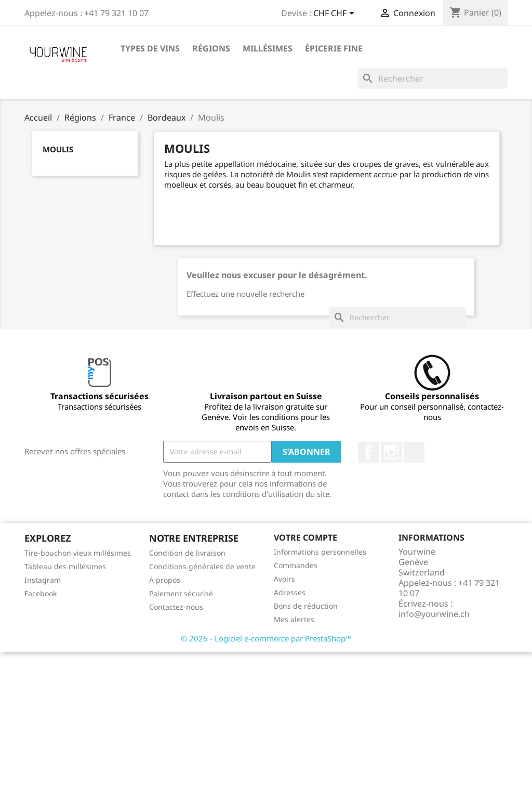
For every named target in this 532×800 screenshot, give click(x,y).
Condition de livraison (187, 553)
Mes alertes (294, 619)
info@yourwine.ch (434, 614)
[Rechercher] (433, 78)
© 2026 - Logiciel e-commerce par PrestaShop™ (266, 638)
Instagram (391, 452)
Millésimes (268, 48)
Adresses (290, 592)
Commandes (296, 565)
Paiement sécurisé (181, 593)
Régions (211, 48)
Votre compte (305, 537)
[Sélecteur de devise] (336, 14)
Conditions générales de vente (202, 566)
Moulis (58, 149)
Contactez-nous (176, 607)
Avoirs (284, 579)
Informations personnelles (320, 552)
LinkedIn (414, 452)
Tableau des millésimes (65, 566)
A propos (165, 580)
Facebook (368, 452)
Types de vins (150, 48)
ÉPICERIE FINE (334, 48)
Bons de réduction (306, 606)
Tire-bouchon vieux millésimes (78, 553)
